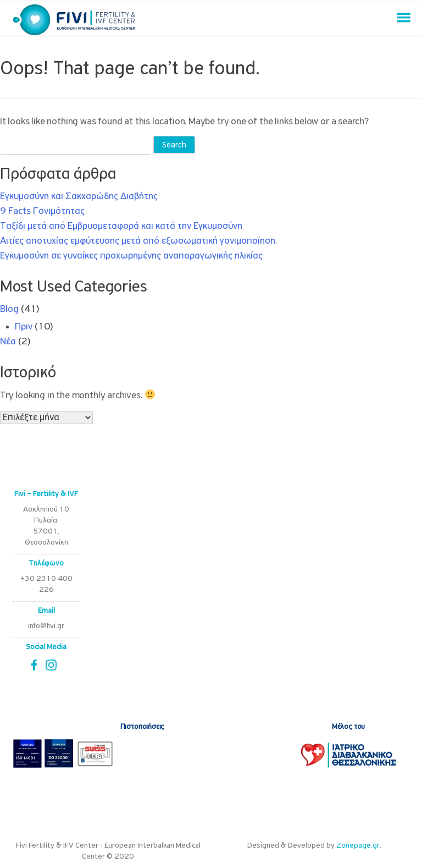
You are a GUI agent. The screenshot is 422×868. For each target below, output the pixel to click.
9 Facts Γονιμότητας (42, 211)
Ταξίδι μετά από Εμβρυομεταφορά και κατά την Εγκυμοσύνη (121, 226)
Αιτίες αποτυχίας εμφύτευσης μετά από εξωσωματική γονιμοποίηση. (138, 241)
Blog (9, 309)
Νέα (8, 342)
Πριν (24, 327)
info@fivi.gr (46, 626)
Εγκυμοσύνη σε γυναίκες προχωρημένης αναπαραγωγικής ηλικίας (131, 256)
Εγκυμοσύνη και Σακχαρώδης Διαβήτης (79, 197)
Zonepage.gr (358, 846)
